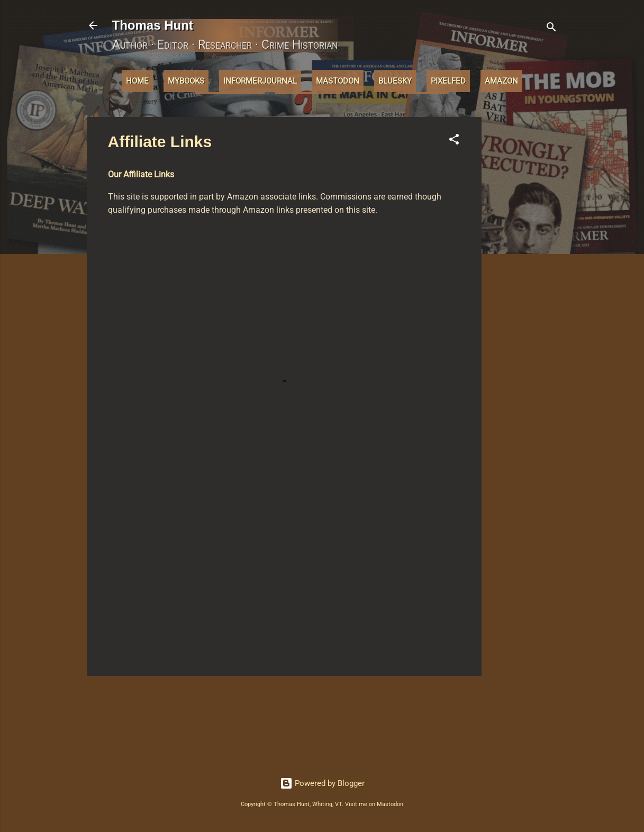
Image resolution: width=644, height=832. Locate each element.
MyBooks (186, 81)
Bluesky (395, 81)
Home (137, 81)
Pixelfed (448, 81)
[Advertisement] (524, 276)
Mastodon (338, 81)
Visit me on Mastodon (374, 804)
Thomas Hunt (153, 25)
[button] (454, 141)
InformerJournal (260, 81)
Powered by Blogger (322, 783)
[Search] (551, 29)
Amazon (501, 81)
